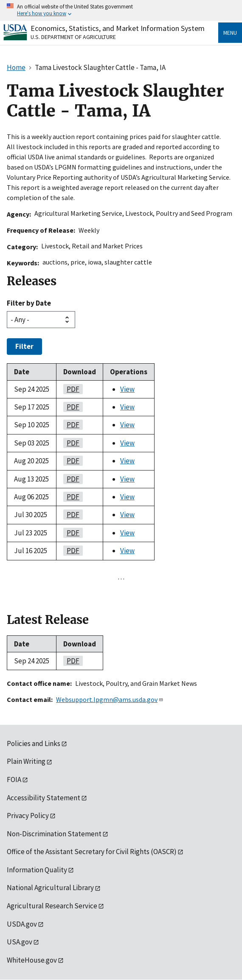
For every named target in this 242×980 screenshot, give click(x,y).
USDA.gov (22, 924)
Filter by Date (29, 303)
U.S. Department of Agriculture (73, 37)
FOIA (14, 780)
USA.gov (20, 942)
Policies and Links (34, 743)
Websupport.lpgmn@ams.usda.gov (110, 699)
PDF (71, 389)
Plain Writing (26, 761)
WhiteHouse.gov (32, 960)
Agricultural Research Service (52, 906)
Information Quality (37, 870)
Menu (230, 33)
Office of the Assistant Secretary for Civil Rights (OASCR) (92, 852)
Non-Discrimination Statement (54, 834)
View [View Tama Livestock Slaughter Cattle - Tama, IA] (127, 389)
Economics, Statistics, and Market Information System (118, 28)
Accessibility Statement (44, 798)
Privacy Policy (28, 816)
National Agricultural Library (50, 888)
